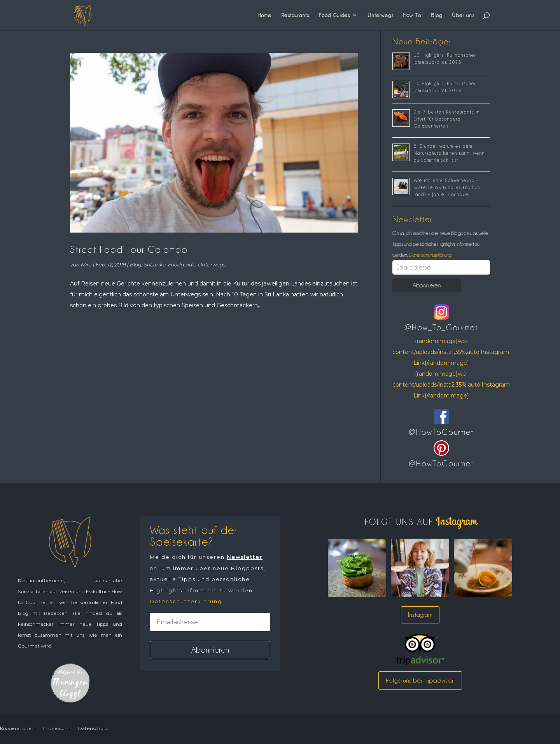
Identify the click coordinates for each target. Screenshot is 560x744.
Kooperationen (17, 728)
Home (265, 15)
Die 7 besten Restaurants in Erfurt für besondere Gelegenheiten (447, 119)
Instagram (420, 615)
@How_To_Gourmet (441, 327)
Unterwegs (381, 15)
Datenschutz (93, 728)
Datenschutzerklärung (430, 255)
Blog (437, 15)
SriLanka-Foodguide (169, 264)
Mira (86, 264)
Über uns (463, 15)
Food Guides (334, 15)
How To (412, 15)
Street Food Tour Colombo (129, 249)
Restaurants (295, 15)
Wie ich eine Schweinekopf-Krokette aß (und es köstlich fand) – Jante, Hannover (447, 187)
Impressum (56, 728)
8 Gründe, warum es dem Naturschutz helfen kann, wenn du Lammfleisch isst (449, 153)
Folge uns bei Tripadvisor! (420, 680)
